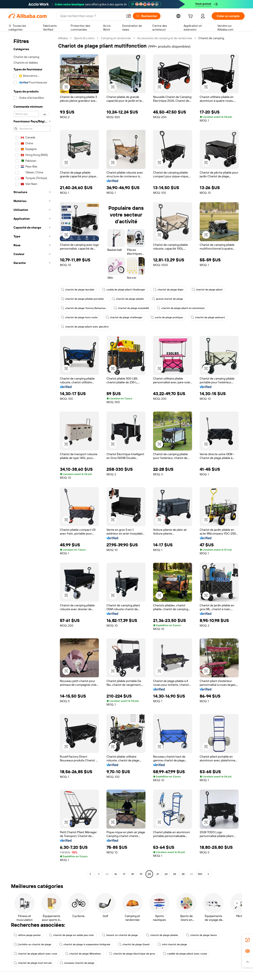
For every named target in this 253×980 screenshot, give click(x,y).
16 (116, 874)
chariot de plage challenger (124, 317)
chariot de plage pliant (207, 290)
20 (149, 874)
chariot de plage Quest (134, 944)
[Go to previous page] (90, 874)
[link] (248, 940)
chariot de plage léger (168, 290)
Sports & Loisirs (84, 38)
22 (166, 874)
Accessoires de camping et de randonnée (165, 38)
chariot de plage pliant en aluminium (181, 308)
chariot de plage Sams (201, 935)
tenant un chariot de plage (120, 935)
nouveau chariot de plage (77, 963)
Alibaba (63, 38)
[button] (129, 16)
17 (124, 874)
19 (141, 874)
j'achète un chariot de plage (32, 944)
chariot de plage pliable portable (82, 299)
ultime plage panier (27, 935)
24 (183, 874)
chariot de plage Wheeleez (83, 954)
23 (175, 874)
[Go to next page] (208, 874)
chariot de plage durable (78, 290)
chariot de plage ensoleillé (131, 308)
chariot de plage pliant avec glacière (85, 327)
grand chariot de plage (167, 299)
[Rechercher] (147, 16)
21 (158, 874)
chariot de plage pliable (128, 299)
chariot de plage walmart (208, 317)
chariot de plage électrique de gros (132, 954)
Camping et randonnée (116, 38)
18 (132, 874)
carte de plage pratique (167, 317)
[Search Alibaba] (92, 16)
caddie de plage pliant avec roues (185, 954)
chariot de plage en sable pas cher (71, 935)
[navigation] (32, 457)
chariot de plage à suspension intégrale (85, 944)
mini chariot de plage (172, 944)
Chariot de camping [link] (211, 38)
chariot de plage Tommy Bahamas (83, 308)
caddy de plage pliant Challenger (124, 290)
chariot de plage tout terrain (33, 963)
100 (200, 874)
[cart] (191, 17)
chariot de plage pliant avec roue (35, 954)
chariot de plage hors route (79, 317)
